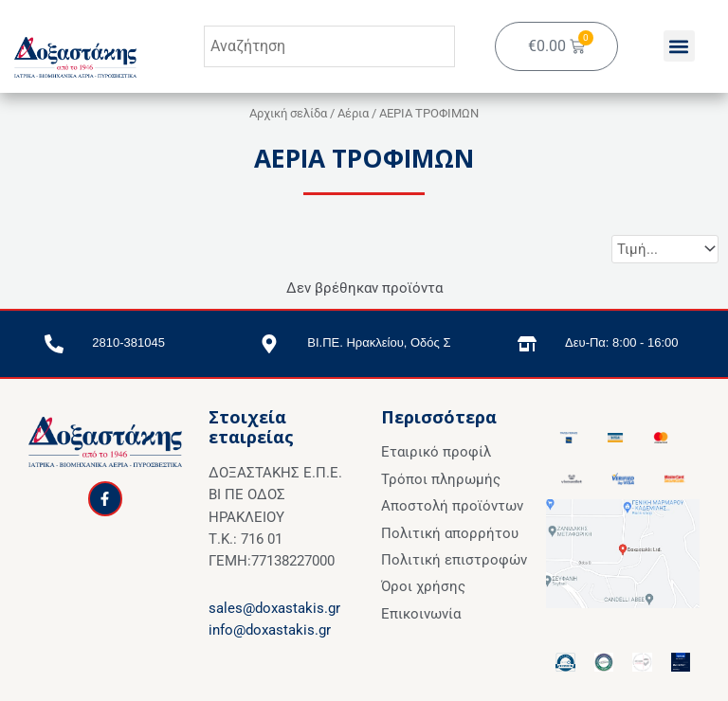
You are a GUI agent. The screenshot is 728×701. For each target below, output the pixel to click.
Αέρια (353, 113)
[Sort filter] (665, 249)
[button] (679, 47)
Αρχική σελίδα (288, 113)
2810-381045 (128, 342)
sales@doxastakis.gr (274, 608)
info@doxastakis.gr (270, 630)
